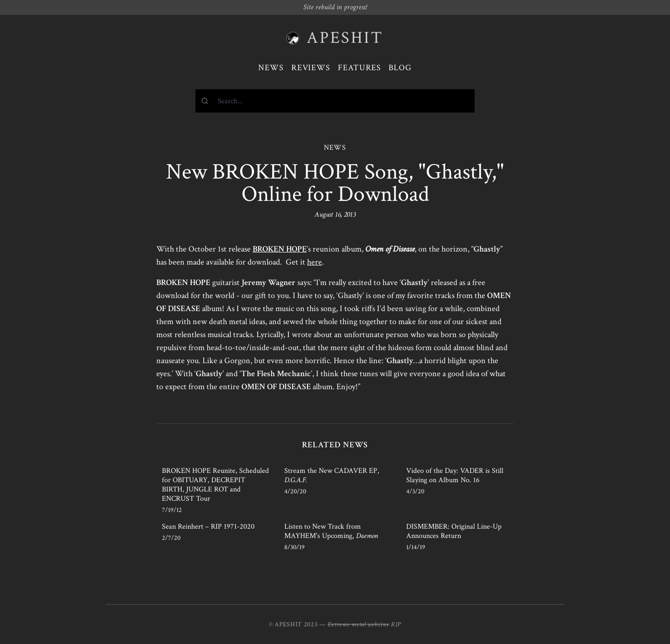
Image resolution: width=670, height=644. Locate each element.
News (271, 68)
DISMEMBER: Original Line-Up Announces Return (454, 531)
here (315, 262)
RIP (396, 624)
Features (359, 68)
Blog (400, 68)
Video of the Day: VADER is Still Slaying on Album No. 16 (455, 475)
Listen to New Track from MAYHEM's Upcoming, (331, 531)
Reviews (311, 68)
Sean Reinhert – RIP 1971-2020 (208, 527)
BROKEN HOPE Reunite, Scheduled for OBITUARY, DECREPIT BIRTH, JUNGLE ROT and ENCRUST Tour (215, 485)
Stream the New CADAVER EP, (332, 475)
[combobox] (335, 101)
